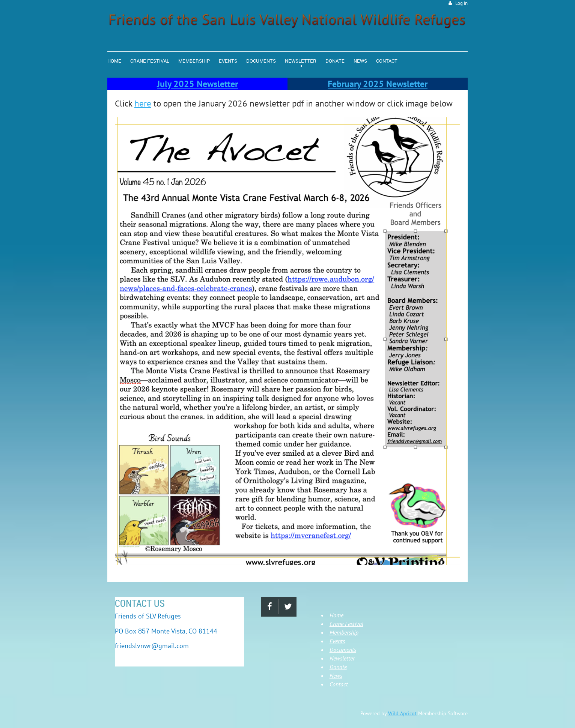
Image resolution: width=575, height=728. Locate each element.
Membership (344, 632)
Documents (343, 650)
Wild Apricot (402, 713)
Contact (339, 684)
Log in (461, 3)
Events (337, 641)
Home (336, 615)
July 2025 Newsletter (197, 84)
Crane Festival (346, 624)
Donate (338, 667)
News (336, 675)
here (143, 103)
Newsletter (342, 658)
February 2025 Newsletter (378, 84)
